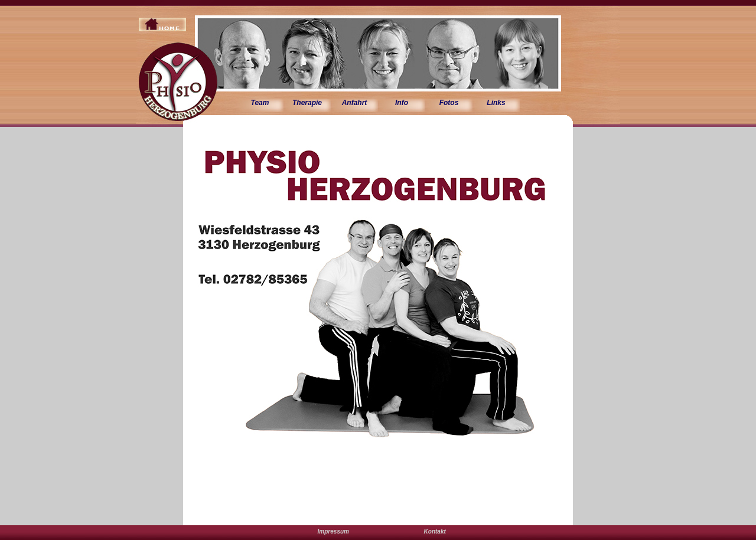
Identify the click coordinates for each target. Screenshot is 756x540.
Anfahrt (355, 103)
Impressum (333, 531)
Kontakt (435, 531)
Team (260, 103)
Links (496, 103)
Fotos (449, 103)
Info (402, 103)
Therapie (307, 103)
